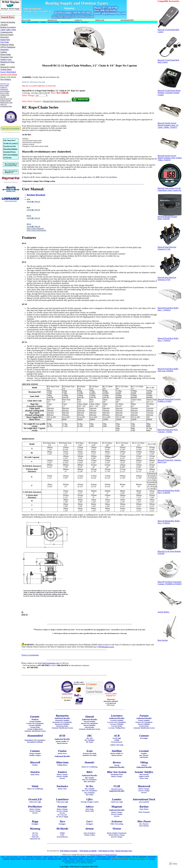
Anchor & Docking (33, 22)
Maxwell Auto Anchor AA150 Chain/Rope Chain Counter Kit (170, 188)
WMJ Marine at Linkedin (88, 851)
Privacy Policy (81, 861)
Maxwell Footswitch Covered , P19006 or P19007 (170, 399)
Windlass (43, 22)
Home (24, 22)
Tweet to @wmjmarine (30, 655)
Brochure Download (36, 195)
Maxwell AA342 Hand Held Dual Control (170, 60)
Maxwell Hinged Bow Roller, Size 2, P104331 (170, 521)
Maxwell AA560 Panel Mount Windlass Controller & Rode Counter (170, 92)
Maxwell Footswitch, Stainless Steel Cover (170, 460)
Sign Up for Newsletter (11, 128)
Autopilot (22, 857)
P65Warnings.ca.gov (106, 647)
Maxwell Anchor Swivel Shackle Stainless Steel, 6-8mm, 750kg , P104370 (170, 157)
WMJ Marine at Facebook (69, 851)
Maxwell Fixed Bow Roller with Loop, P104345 (170, 369)
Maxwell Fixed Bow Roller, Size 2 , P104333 (170, 339)
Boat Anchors (170, 639)
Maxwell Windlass (54, 22)
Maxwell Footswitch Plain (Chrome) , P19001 (170, 430)
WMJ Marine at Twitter (106, 851)
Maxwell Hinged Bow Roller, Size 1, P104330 (170, 491)
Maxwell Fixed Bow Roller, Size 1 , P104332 (170, 308)
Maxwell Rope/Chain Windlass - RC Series (74, 22)
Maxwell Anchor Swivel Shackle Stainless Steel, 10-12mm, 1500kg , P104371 (170, 124)
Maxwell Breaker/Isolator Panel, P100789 (170, 217)
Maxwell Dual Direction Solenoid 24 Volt (170, 278)
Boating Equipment (96, 855)
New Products (150, 859)
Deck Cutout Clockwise (35, 228)
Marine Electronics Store (124, 851)
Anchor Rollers (170, 611)
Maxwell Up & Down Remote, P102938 (170, 552)
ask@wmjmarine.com (51, 663)
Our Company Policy (68, 861)
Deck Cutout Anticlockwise (36, 230)
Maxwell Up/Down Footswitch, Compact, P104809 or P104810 (170, 582)
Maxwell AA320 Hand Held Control (169, 30)
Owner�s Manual (33, 202)
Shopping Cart (91, 861)
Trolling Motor (89, 859)
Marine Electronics (111, 855)
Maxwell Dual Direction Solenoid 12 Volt (170, 247)
